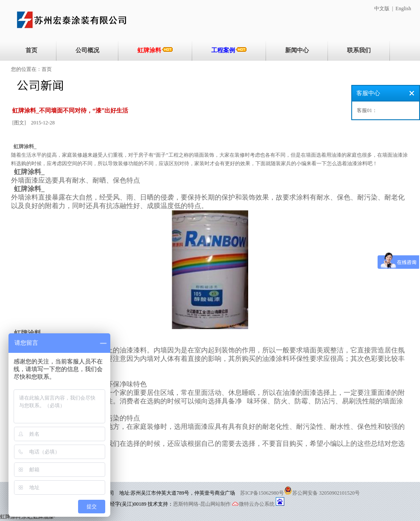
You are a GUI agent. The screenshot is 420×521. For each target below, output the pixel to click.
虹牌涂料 (155, 50)
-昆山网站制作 (215, 504)
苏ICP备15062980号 (262, 493)
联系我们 (359, 50)
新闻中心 (297, 50)
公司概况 (87, 50)
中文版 (382, 8)
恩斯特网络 (186, 504)
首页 (31, 50)
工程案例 (229, 50)
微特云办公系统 (253, 504)
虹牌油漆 (43, 517)
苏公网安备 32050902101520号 (326, 493)
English (403, 8)
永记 (27, 517)
